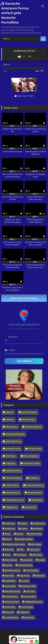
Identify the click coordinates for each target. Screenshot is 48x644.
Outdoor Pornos (12, 485)
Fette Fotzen (11, 456)
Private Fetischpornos (35, 485)
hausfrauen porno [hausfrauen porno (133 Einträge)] (25, 565)
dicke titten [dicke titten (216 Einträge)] (9, 549)
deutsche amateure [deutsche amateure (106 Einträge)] (25, 539)
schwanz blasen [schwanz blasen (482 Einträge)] (11, 596)
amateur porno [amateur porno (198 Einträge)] (39, 523)
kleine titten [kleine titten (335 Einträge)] (40, 576)
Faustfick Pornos (35, 449)
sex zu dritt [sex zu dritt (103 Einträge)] (9, 612)
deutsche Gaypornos (33, 427)
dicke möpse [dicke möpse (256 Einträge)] (36, 544)
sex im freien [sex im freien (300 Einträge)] (10, 607)
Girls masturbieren (31, 456)
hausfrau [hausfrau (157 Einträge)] (8, 565)
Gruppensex (10, 463)
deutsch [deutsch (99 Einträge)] (8, 539)
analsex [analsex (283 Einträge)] (24, 529)
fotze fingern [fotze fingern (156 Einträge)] (21, 555)
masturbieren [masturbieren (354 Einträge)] (10, 581)
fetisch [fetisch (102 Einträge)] (8, 555)
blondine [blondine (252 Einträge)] (20, 534)
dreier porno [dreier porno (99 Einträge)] (34, 549)
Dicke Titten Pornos (13, 441)
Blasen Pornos (11, 427)
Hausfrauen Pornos (13, 470)
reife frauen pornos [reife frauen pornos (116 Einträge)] (12, 591)
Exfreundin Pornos (13, 449)
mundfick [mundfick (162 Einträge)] (25, 581)
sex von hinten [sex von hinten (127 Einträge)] (27, 607)
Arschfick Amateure (29, 412)
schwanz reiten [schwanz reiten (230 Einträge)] (30, 596)
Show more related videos (24, 298)
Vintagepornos (11, 507)
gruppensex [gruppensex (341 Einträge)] (28, 560)
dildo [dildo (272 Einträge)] (22, 549)
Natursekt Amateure (13, 478)
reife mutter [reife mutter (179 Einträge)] (31, 591)
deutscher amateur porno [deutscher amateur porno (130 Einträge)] (15, 544)
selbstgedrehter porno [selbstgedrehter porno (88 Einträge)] (34, 602)
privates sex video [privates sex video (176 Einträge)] (28, 586)
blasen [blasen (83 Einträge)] (8, 534)
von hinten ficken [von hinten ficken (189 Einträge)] (12, 617)
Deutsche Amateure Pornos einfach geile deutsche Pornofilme (15, 13)
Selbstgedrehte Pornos (15, 500)
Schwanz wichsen (35, 492)
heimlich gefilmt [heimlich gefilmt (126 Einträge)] (32, 570)
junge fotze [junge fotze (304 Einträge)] (9, 576)
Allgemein (10, 412)
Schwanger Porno (13, 492)
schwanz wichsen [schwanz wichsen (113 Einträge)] (12, 602)
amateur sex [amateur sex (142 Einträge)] (10, 529)
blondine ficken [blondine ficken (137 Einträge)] (35, 534)
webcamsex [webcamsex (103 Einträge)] (29, 617)
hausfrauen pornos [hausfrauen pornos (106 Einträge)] (12, 570)
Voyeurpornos (31, 507)
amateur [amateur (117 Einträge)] (24, 523)
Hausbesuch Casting (31, 463)
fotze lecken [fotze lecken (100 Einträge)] (37, 555)
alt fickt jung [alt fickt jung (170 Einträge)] (10, 523)
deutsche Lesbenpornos (15, 434)
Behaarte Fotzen (28, 419)
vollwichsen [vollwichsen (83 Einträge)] (24, 612)
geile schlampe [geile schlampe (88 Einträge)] (11, 560)
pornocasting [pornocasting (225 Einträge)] (10, 586)
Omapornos (34, 478)
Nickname (13, 337)
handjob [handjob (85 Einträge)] (42, 560)
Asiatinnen (10, 419)
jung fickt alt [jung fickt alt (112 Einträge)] (25, 576)
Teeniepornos (37, 500)
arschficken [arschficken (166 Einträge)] (38, 529)
